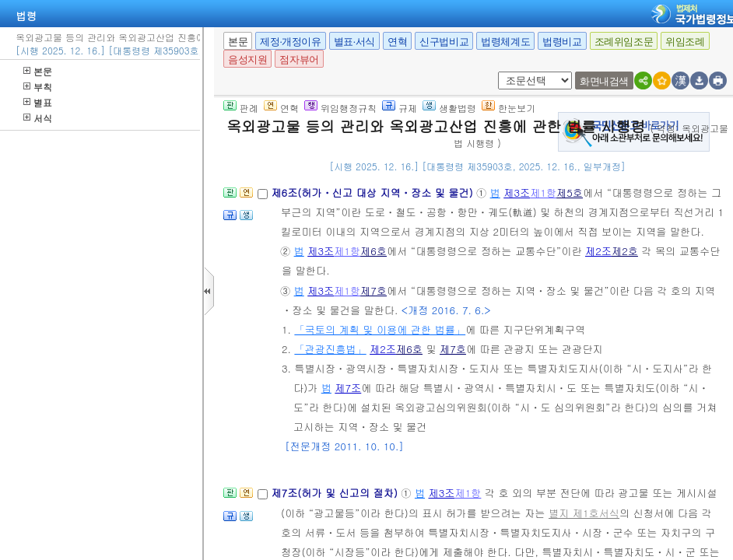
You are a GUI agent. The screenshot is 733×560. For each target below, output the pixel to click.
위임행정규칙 (340, 108)
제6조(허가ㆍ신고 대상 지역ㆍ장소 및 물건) (374, 192)
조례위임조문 (624, 42)
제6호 (374, 251)
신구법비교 (444, 42)
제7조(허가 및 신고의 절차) (336, 493)
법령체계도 (505, 42)
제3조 (517, 192)
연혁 (397, 42)
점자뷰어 (299, 59)
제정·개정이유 (290, 42)
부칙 (38, 87)
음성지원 (247, 59)
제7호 (374, 290)
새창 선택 (503, 72)
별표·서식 (354, 42)
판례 (241, 108)
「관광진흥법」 (330, 349)
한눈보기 (509, 108)
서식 (38, 118)
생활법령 (449, 108)
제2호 (625, 251)
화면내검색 (604, 81)
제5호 (570, 192)
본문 (38, 71)
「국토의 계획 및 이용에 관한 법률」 (380, 329)
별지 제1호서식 (584, 513)
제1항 (543, 192)
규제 (400, 108)
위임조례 (685, 42)
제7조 (348, 388)
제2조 (598, 251)
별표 (38, 102)
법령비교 (562, 42)
